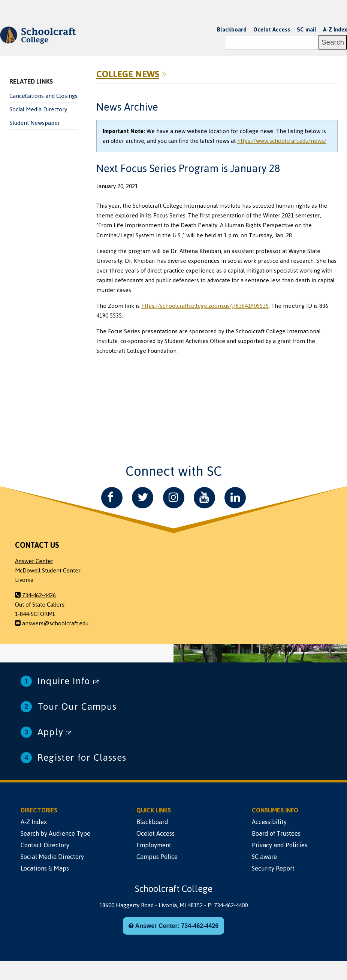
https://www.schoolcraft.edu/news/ (282, 141)
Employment (154, 845)
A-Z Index (335, 30)
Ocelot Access (272, 30)
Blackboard (232, 30)
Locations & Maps (45, 868)
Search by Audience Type (55, 833)
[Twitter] (143, 498)
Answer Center (34, 561)
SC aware (264, 857)
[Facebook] (112, 498)
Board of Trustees (276, 833)
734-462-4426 (35, 595)
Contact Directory (45, 845)
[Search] (272, 42)
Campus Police (157, 857)
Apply (55, 732)
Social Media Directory (38, 109)
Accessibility (269, 822)
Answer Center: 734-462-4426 (173, 926)
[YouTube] (204, 498)
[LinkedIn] (235, 498)
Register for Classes (82, 757)
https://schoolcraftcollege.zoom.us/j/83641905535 (205, 306)
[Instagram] (174, 498)
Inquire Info (68, 681)
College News (128, 74)
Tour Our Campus (77, 707)
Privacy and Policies (280, 845)
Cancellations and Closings (43, 96)
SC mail (307, 30)
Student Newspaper (35, 123)
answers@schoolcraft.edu (52, 623)
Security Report (273, 868)
